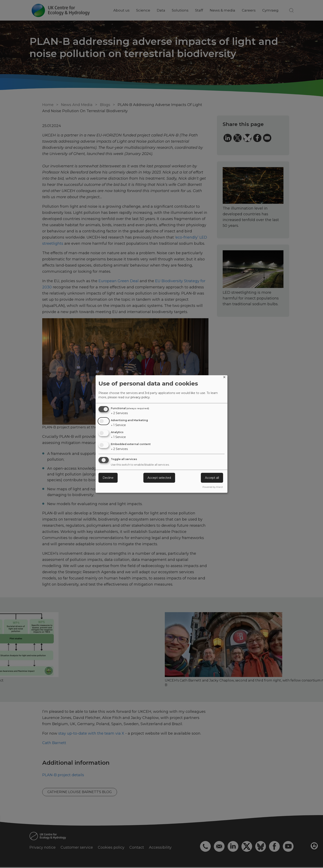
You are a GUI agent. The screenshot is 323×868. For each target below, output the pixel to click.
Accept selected (159, 478)
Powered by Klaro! (213, 487)
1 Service (118, 425)
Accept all (212, 478)
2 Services (119, 413)
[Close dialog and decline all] (224, 378)
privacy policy (140, 397)
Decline (108, 478)
